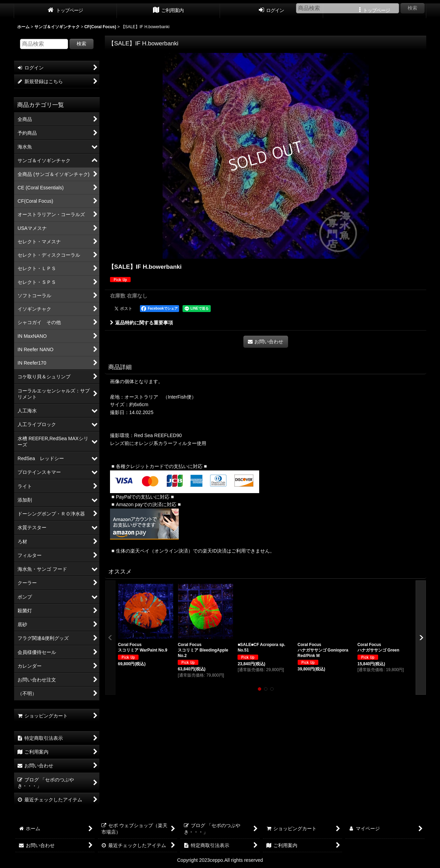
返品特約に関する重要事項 (141, 323)
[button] (110, 637)
